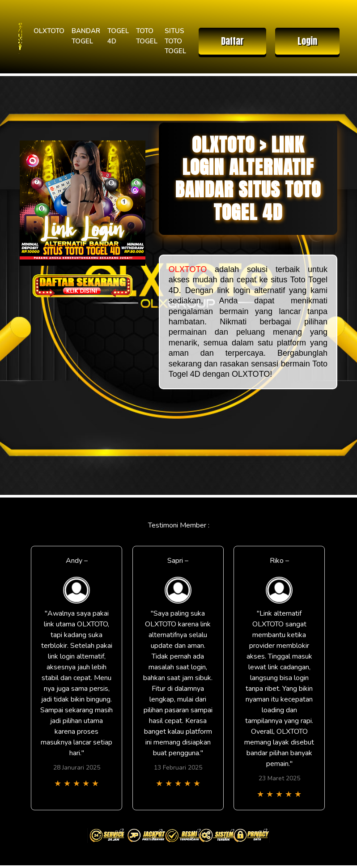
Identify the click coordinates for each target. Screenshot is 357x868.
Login (307, 41)
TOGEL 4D (118, 36)
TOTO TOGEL (147, 36)
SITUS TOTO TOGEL (175, 41)
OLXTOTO (49, 31)
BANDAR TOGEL (86, 36)
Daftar (232, 41)
